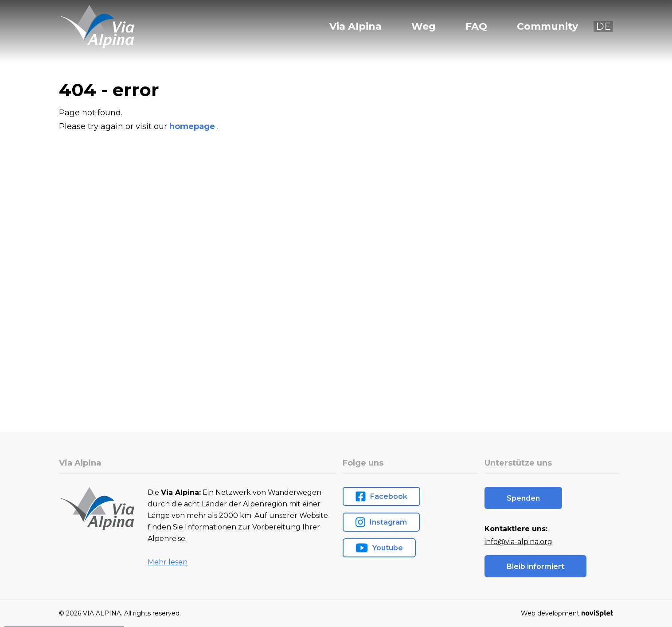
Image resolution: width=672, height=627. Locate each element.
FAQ (476, 27)
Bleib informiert (535, 566)
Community (547, 27)
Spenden (523, 498)
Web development (567, 613)
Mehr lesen (168, 562)
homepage (193, 126)
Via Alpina (356, 27)
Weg (424, 27)
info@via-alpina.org (518, 542)
